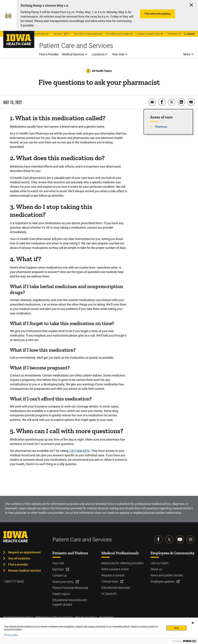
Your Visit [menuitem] (118, 54)
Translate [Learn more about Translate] (172, 34)
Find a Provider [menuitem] (49, 54)
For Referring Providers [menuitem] (118, 34)
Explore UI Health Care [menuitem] (148, 34)
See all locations (19, 558)
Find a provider (18, 564)
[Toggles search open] (189, 34)
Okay (176, 628)
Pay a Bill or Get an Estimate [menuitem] (88, 34)
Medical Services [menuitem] (73, 54)
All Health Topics (99, 71)
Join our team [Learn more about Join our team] (160, 563)
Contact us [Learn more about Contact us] (59, 575)
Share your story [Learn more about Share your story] (63, 582)
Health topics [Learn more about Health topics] (61, 594)
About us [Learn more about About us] (156, 569)
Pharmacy (161, 127)
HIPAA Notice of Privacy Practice (54, 617)
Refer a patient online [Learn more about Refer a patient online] (115, 569)
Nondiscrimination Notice (18, 617)
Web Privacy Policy (86, 617)
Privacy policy (11, 635)
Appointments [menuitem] (39, 34)
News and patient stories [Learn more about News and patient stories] (167, 575)
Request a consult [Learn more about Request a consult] (113, 575)
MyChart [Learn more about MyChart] (58, 569)
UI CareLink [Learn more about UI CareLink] (109, 594)
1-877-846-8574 (79, 451)
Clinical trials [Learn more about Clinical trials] (110, 582)
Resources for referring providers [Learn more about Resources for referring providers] (122, 563)
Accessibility (107, 617)
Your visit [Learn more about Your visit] (58, 563)
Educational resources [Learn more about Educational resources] (116, 588)
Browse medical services (25, 571)
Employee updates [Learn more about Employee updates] (163, 582)
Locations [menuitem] (98, 54)
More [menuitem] (187, 54)
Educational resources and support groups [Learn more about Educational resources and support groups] (70, 602)
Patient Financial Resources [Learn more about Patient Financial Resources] (70, 588)
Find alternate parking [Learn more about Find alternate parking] (157, 14)
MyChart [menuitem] (58, 34)
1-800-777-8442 (14, 582)
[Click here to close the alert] (191, 5)
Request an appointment (24, 552)
